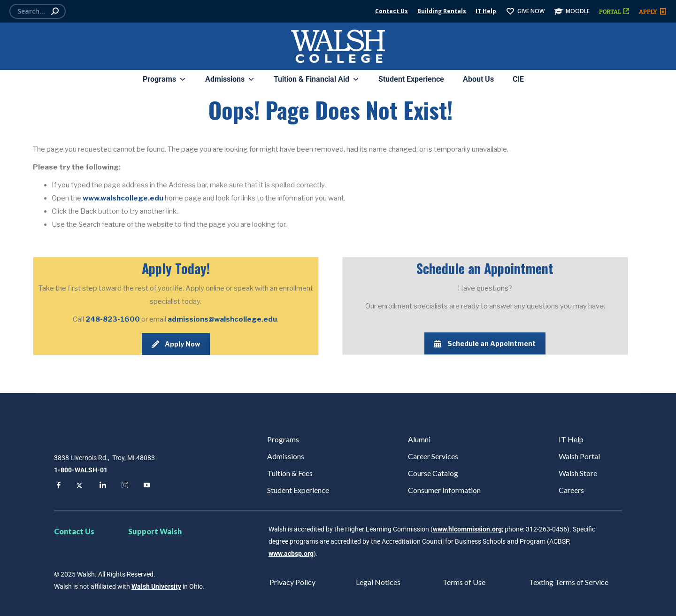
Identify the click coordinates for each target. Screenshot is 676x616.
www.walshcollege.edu (123, 198)
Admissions (230, 79)
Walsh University (156, 586)
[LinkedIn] (101, 486)
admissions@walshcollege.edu (222, 319)
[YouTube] (146, 486)
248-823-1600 (113, 319)
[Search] (38, 11)
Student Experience (411, 79)
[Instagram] (123, 486)
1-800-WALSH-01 (81, 470)
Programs (165, 79)
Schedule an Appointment (485, 343)
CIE (518, 79)
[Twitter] (79, 486)
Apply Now (176, 344)
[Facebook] (57, 486)
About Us (478, 79)
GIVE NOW (525, 11)
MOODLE (572, 11)
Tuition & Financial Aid (317, 79)
